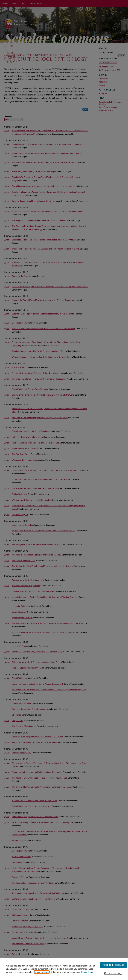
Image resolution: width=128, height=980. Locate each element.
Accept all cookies (113, 965)
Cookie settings (41, 972)
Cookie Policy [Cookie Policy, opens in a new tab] (87, 972)
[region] (64, 969)
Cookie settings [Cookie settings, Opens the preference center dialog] (113, 973)
